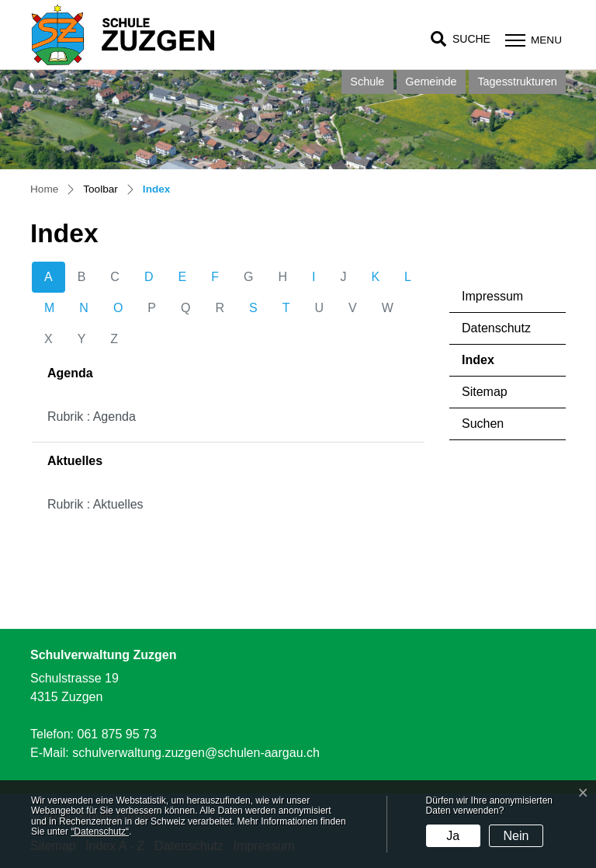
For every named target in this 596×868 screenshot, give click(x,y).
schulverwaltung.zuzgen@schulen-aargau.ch (196, 753)
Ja (453, 836)
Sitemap (485, 392)
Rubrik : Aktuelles (95, 504)
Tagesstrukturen (517, 82)
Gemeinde (431, 82)
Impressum (492, 296)
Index (505, 365)
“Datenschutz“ (100, 832)
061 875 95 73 (116, 734)
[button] (461, 39)
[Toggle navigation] (532, 40)
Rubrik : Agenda (92, 417)
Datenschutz (496, 328)
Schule (367, 82)
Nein (516, 836)
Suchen (483, 424)
